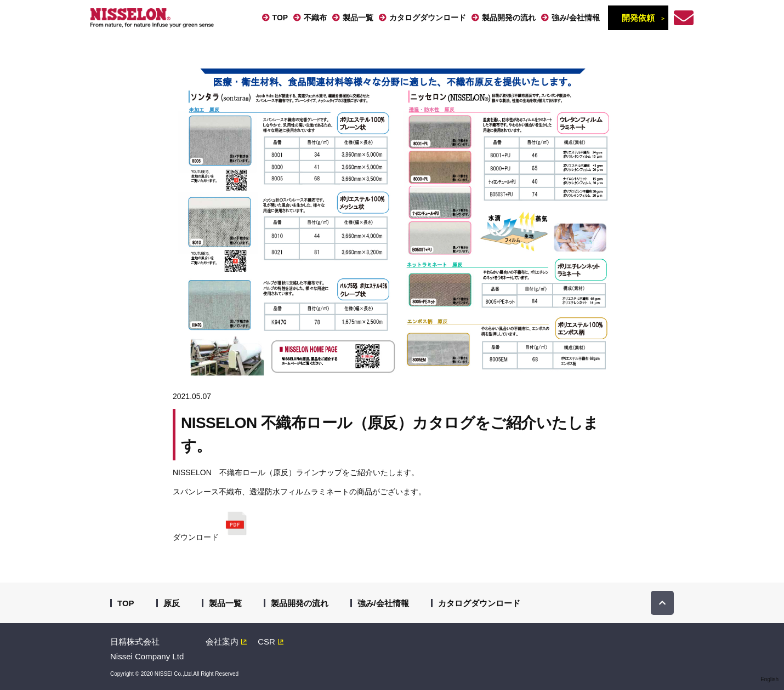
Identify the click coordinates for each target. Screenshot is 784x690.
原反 (172, 603)
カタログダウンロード (428, 18)
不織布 (315, 18)
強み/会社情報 (576, 18)
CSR (266, 641)
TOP (280, 18)
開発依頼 (638, 18)
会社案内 (222, 641)
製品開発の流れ (509, 18)
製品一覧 (358, 18)
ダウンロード (214, 523)
